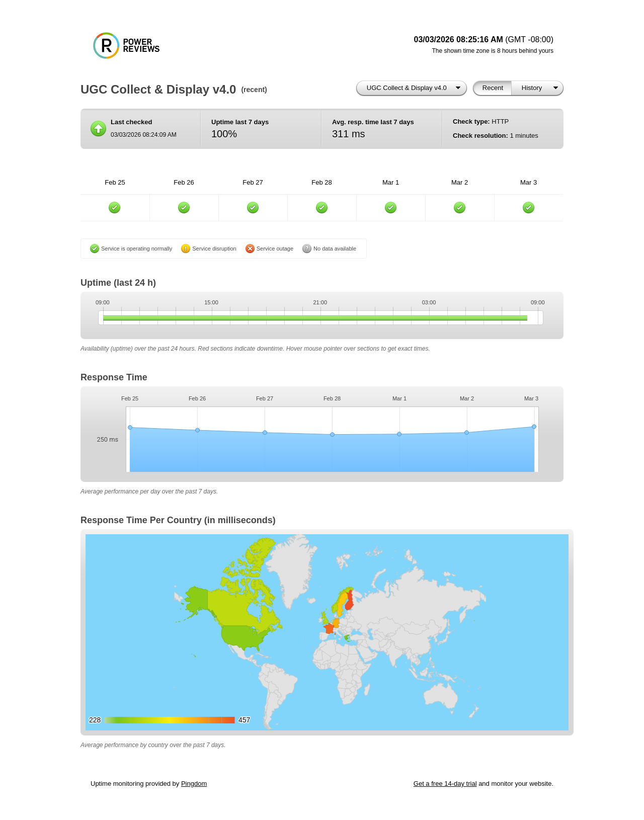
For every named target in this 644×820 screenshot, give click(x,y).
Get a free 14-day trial (445, 784)
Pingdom (194, 784)
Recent (493, 88)
